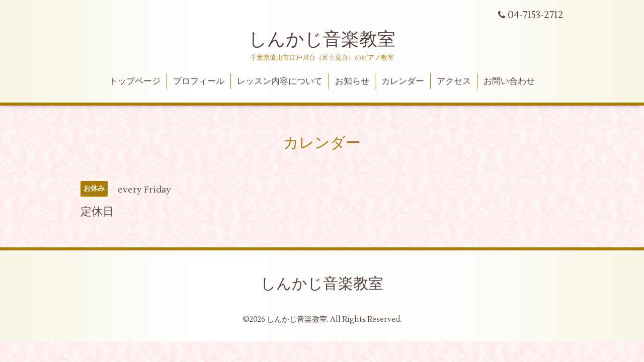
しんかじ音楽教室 (322, 40)
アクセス (454, 81)
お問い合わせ (509, 81)
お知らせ (352, 81)
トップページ (135, 81)
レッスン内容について (280, 81)
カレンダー (403, 81)
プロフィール (199, 81)
